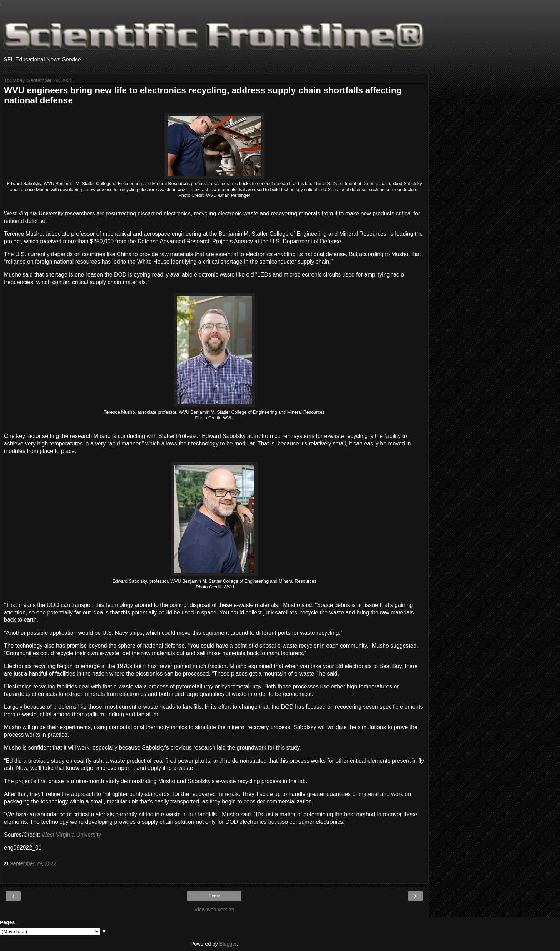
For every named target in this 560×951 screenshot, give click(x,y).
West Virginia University (72, 835)
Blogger (228, 944)
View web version (214, 910)
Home (214, 896)
